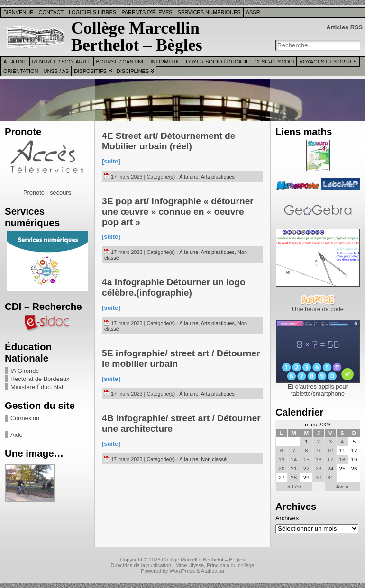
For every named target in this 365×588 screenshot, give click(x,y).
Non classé (214, 459)
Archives (287, 518)
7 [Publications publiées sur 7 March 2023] (294, 451)
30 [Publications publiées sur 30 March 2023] (318, 478)
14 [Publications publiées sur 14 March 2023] (294, 460)
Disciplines (133, 71)
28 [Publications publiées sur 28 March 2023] (294, 478)
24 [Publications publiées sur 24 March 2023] (331, 469)
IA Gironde (25, 371)
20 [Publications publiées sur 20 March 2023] (282, 469)
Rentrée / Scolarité (62, 62)
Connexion (25, 418)
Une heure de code (318, 309)
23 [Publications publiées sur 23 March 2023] (318, 469)
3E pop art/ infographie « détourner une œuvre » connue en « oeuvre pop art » (178, 212)
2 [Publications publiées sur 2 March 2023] (319, 442)
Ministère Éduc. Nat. (38, 387)
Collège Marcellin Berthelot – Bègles (137, 36)
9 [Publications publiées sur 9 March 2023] (319, 451)
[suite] (111, 161)
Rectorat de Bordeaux (40, 379)
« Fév (294, 487)
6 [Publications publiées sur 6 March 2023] (282, 451)
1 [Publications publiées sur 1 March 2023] (306, 442)
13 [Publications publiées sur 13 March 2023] (282, 460)
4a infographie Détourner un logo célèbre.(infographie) (174, 287)
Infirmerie (166, 62)
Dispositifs (90, 71)
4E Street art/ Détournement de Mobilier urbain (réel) (169, 141)
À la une (15, 62)
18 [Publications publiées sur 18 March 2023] (342, 460)
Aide (17, 435)
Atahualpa (213, 571)
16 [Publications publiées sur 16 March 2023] (318, 460)
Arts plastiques (218, 177)
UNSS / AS (56, 71)
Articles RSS (344, 27)
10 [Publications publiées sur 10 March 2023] (331, 451)
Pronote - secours (47, 193)
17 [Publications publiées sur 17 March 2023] (331, 460)
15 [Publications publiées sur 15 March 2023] (306, 460)
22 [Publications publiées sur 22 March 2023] (306, 469)
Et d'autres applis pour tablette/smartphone (318, 390)
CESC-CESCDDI (274, 62)
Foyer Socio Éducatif (218, 62)
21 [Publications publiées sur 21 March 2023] (294, 469)
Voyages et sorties (328, 62)
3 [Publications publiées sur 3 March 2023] (330, 442)
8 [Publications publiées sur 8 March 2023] (306, 451)
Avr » (342, 487)
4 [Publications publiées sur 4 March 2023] (342, 442)
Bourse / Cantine (121, 62)
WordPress (182, 571)
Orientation (21, 71)
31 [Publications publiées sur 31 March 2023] (331, 478)
